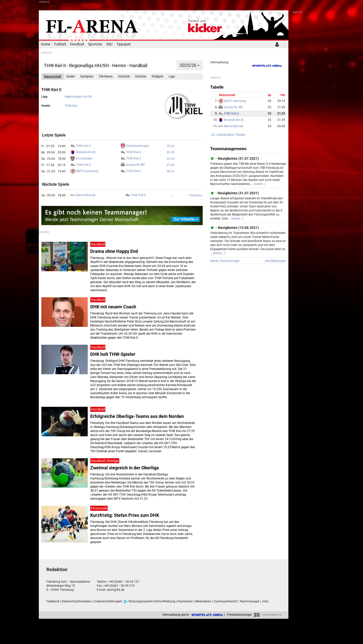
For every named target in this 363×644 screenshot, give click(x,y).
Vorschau (195, 195)
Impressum (185, 601)
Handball (77, 44)
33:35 (171, 152)
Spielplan (87, 76)
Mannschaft (53, 76)
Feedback (53, 601)
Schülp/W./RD (133, 165)
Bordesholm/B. (83, 152)
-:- (173, 195)
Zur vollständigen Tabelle (228, 135)
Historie (141, 76)
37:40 (171, 165)
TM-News (106, 76)
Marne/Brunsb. (83, 195)
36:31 (171, 171)
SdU (109, 44)
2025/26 (189, 65)
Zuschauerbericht (225, 601)
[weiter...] (260, 184)
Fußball (60, 44)
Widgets (157, 76)
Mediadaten (203, 601)
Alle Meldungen (275, 261)
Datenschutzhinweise (76, 601)
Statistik (124, 76)
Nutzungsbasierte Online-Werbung (149, 601)
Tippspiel (123, 44)
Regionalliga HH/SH (79, 97)
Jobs (265, 601)
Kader (71, 76)
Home (46, 44)
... (285, 44)
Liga (172, 76)
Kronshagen (81, 158)
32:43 (171, 159)
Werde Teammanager (225, 261)
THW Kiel (71, 106)
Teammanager (249, 601)
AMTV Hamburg (84, 171)
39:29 (171, 146)
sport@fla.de (116, 590)
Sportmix (95, 44)
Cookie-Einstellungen (107, 601)
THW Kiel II (81, 146)
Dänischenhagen (135, 146)
